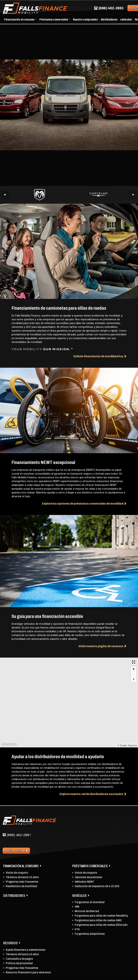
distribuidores (109, 19)
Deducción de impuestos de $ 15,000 (97, 886)
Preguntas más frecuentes (22, 882)
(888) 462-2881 (109, 8)
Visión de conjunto (17, 873)
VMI (77, 907)
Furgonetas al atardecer (90, 902)
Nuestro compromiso (85, 19)
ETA (77, 929)
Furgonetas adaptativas (90, 934)
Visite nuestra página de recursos (101, 646)
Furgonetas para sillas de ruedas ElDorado (101, 925)
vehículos (126, 19)
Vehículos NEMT (85, 882)
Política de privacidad (19, 963)
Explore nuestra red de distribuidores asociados (91, 794)
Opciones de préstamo (88, 877)
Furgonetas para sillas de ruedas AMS (98, 920)
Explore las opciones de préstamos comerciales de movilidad (83, 504)
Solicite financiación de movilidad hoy (98, 356)
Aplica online (16, 851)
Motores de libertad (87, 911)
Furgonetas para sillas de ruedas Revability (101, 916)
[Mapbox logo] (9, 744)
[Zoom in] (134, 669)
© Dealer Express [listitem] (127, 745)
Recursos (10, 943)
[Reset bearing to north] (134, 679)
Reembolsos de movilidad (21, 886)
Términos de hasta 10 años (22, 877)
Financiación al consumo (19, 19)
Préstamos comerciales (54, 19)
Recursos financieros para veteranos (28, 972)
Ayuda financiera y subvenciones (26, 950)
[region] (69, 702)
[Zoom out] (134, 674)
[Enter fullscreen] (134, 662)
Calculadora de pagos (19, 959)
